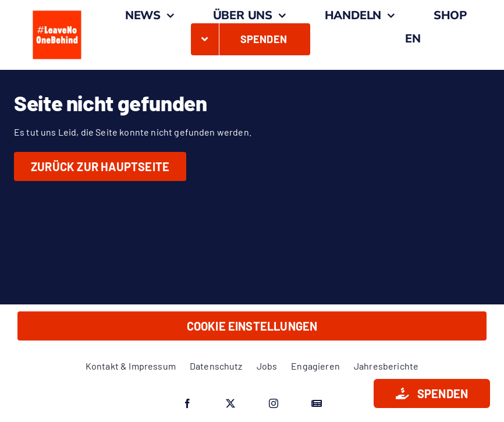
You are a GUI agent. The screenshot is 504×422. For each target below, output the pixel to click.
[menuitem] (413, 39)
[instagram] (274, 403)
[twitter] (230, 403)
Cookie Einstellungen (252, 326)
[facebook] (187, 403)
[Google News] (317, 403)
